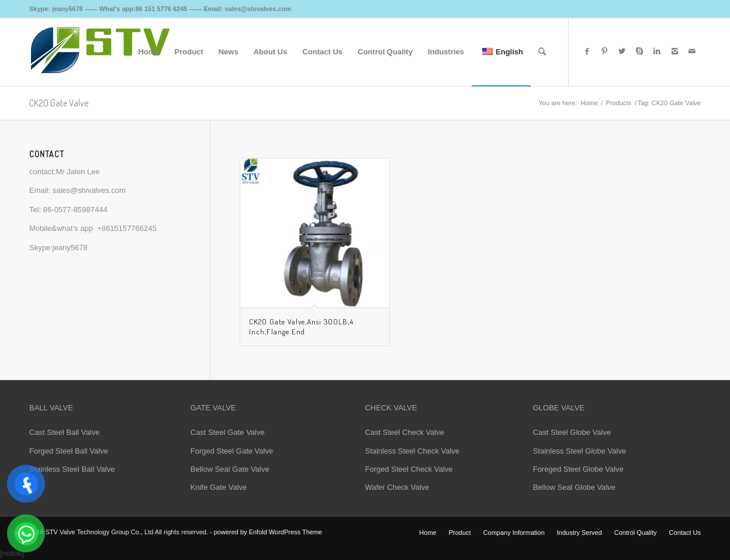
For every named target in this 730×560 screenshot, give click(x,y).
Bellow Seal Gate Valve (230, 469)
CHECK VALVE (391, 408)
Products (619, 103)
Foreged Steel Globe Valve (578, 469)
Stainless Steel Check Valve (412, 451)
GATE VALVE (213, 408)
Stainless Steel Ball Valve (72, 469)
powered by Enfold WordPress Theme (268, 532)
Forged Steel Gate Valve (232, 451)
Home (589, 103)
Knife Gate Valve (219, 487)
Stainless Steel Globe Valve (579, 451)
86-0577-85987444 (75, 210)
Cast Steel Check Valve (404, 432)
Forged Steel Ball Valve (69, 451)
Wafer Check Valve (397, 487)
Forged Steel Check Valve (409, 469)
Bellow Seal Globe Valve (574, 487)
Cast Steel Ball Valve (64, 432)
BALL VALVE (51, 408)
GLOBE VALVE (559, 408)
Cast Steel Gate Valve (228, 432)
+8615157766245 (127, 228)
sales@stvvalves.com (89, 190)
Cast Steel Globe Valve (572, 432)
